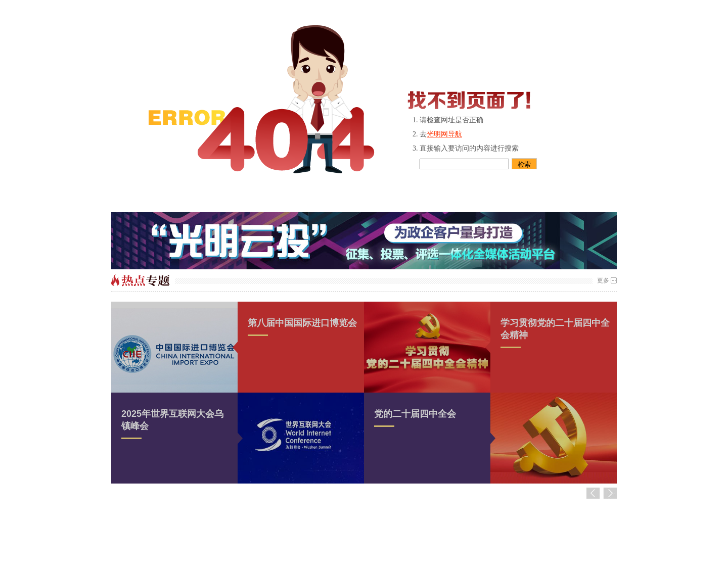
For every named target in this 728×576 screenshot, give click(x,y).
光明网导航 (444, 134)
